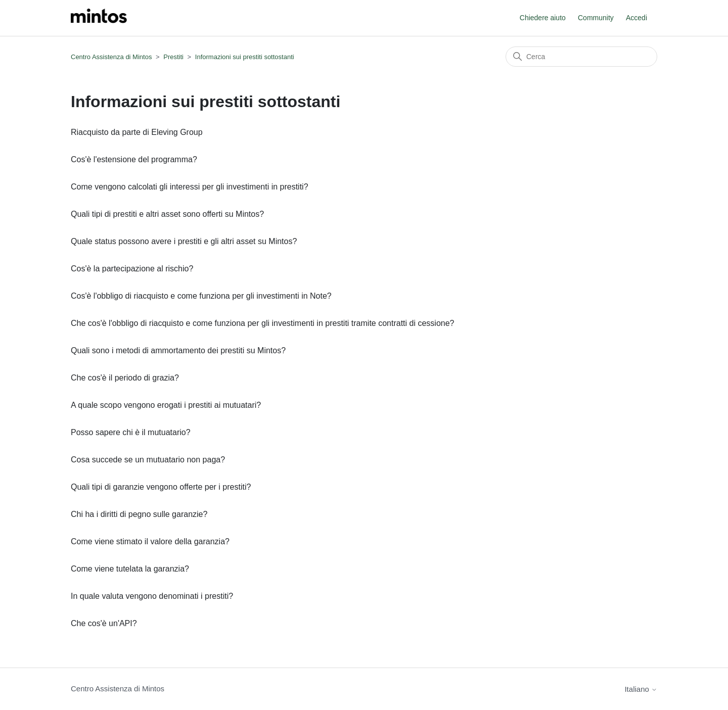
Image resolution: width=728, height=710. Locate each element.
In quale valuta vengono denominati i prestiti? (152, 596)
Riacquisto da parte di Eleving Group (137, 132)
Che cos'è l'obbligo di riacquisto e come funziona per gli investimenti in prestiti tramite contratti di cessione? (262, 323)
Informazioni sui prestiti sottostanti (245, 57)
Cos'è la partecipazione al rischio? (132, 269)
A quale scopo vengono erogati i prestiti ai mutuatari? (166, 405)
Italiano (641, 689)
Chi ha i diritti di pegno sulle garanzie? (139, 514)
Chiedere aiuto (543, 18)
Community (596, 18)
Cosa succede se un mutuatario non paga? (148, 460)
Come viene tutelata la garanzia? (130, 569)
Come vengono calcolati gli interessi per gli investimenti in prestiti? (190, 187)
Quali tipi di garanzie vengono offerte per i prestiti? (161, 487)
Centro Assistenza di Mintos (111, 57)
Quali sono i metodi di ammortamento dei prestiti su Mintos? (178, 350)
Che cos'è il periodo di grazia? (125, 378)
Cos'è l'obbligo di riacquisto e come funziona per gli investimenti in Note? (201, 296)
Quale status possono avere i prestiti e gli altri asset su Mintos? (184, 241)
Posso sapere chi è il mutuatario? (131, 432)
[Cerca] (581, 57)
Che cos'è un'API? (104, 623)
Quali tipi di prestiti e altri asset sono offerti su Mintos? (167, 214)
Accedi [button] (636, 18)
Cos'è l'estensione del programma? (134, 159)
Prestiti (173, 57)
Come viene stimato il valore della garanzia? (150, 541)
